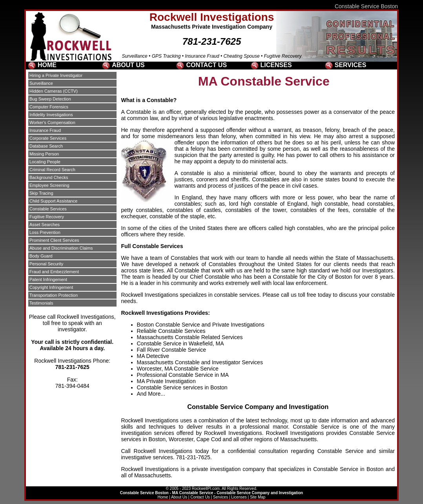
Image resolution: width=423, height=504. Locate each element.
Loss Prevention (45, 232)
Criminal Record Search (52, 170)
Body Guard (41, 256)
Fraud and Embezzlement (54, 272)
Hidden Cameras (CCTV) (54, 91)
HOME (47, 65)
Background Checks (49, 177)
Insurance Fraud (45, 130)
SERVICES (351, 65)
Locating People (45, 162)
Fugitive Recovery (47, 217)
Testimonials (41, 303)
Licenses (239, 497)
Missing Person (44, 154)
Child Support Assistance (53, 201)
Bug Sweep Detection (50, 99)
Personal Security (46, 264)
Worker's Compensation (52, 122)
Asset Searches (45, 225)
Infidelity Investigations (51, 115)
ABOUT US (128, 65)
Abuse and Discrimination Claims (61, 248)
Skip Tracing (41, 193)
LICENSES (276, 65)
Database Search (46, 146)
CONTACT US (206, 65)
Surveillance (41, 83)
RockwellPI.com (206, 488)
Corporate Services (48, 138)
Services (221, 497)
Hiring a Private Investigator (56, 75)
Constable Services (48, 209)
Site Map (258, 497)
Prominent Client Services (54, 240)
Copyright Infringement (51, 287)
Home (163, 497)
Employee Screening (49, 185)
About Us (179, 497)
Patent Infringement (48, 279)
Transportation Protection (54, 295)
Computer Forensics (49, 107)
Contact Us (200, 497)
